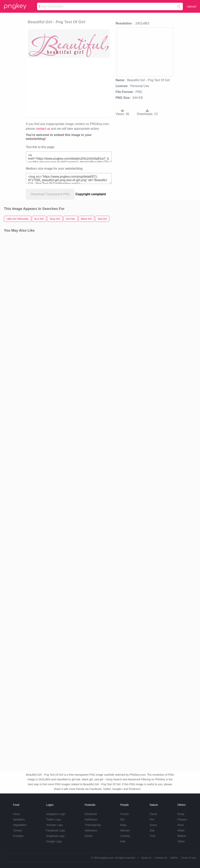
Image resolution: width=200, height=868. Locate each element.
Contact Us (161, 858)
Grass (153, 825)
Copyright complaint (91, 194)
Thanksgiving (93, 825)
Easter (88, 836)
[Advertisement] (87, 87)
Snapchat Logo (55, 836)
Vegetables (20, 825)
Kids (123, 841)
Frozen (125, 814)
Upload (191, 6)
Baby (123, 825)
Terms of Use (189, 858)
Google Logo (54, 841)
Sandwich (19, 819)
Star (152, 830)
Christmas (91, 814)
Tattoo (181, 841)
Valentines (91, 830)
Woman (125, 830)
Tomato (18, 830)
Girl (122, 819)
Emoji (181, 814)
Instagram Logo (56, 814)
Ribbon (182, 836)
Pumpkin (18, 836)
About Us (146, 858)
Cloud (153, 814)
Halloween (91, 819)
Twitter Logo (54, 819)
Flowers (182, 819)
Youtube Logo (54, 825)
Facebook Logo (56, 830)
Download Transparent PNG (50, 194)
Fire (152, 819)
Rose (181, 825)
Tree (152, 836)
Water (181, 830)
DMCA (174, 858)
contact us (43, 129)
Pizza (16, 814)
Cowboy (125, 836)
